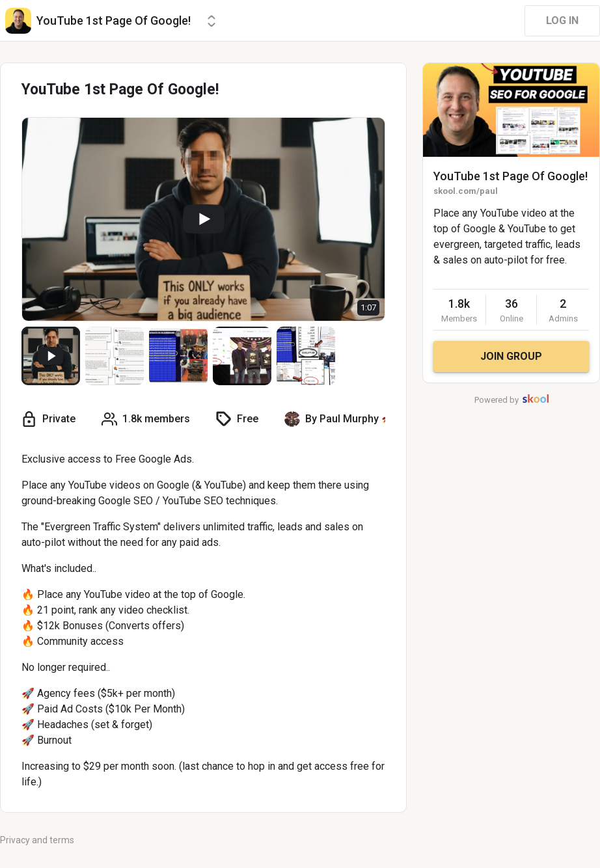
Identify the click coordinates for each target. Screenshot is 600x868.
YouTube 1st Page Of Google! (511, 176)
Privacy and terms (37, 840)
